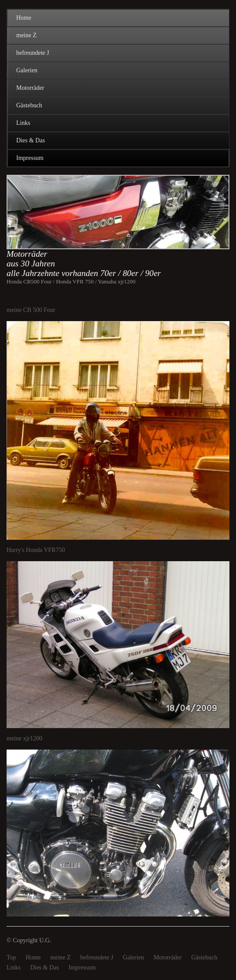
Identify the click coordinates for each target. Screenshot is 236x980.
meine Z (26, 35)
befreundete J (33, 53)
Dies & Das (30, 140)
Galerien (27, 70)
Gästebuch (29, 105)
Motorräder (30, 88)
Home (24, 18)
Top (11, 957)
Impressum (30, 158)
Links (23, 123)
